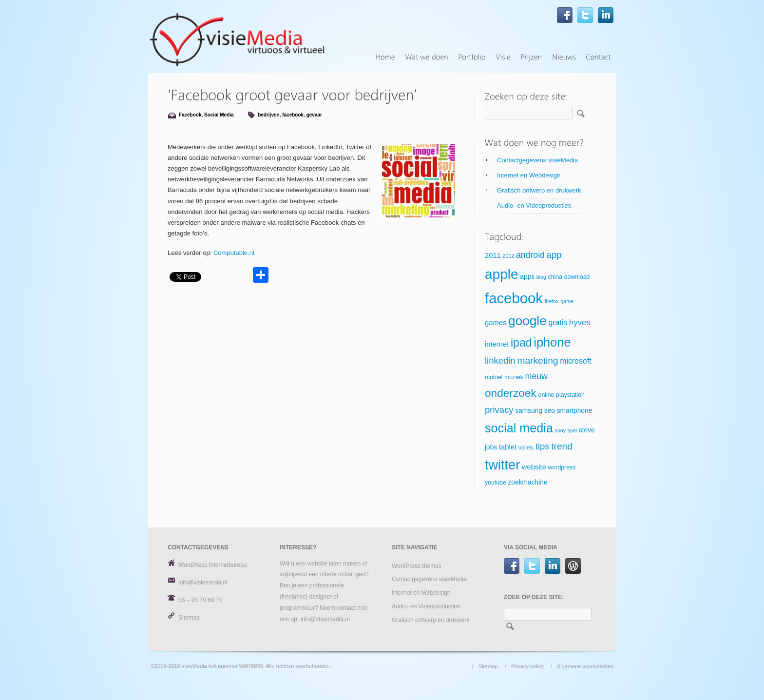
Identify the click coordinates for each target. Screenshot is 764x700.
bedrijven (268, 115)
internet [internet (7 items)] (497, 344)
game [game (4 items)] (567, 301)
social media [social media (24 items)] (519, 428)
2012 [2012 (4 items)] (509, 256)
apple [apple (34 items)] (502, 274)
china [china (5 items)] (555, 277)
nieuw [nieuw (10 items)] (536, 376)
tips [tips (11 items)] (543, 446)
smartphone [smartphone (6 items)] (575, 411)
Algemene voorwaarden (585, 666)
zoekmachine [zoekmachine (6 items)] (527, 482)
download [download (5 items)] (577, 277)
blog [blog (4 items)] (541, 277)
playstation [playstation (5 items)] (570, 395)
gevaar (314, 115)
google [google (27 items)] (527, 321)
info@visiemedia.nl (203, 583)
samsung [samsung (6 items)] (529, 411)
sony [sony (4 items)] (561, 430)
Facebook (190, 115)
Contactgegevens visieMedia (537, 160)
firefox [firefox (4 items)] (552, 301)
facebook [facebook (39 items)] (514, 298)
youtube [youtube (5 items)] (496, 483)
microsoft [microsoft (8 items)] (575, 361)
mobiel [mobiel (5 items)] (494, 377)
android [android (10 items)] (530, 255)
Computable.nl (234, 253)
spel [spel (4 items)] (573, 430)
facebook (293, 115)
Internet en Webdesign (529, 175)
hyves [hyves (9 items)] (580, 322)
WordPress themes (417, 566)
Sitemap (189, 618)
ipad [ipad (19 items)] (521, 343)
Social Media (219, 115)
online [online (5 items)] (546, 395)
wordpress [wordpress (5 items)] (562, 467)
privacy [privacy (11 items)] (499, 410)
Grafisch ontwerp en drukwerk (539, 190)
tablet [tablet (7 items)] (508, 447)
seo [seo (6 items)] (550, 411)
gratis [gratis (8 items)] (558, 322)
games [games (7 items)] (496, 323)
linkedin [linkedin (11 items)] (500, 360)
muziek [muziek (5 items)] (514, 377)
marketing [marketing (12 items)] (537, 360)
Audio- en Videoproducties (534, 205)
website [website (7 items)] (534, 467)
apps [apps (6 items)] (527, 277)
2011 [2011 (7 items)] (493, 255)
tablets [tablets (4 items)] (526, 447)
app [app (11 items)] (554, 255)
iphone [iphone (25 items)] (552, 342)
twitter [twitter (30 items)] (502, 465)
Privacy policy (527, 666)
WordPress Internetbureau (213, 565)
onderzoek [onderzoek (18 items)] (511, 393)
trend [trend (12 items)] (562, 446)
